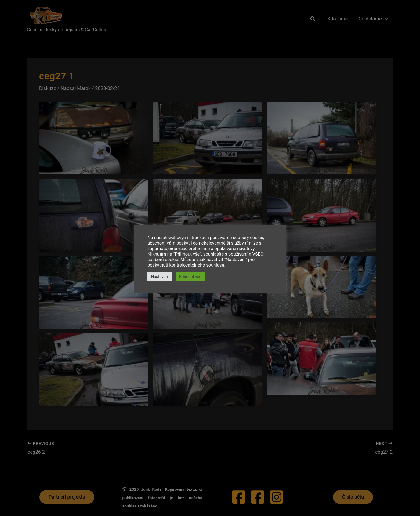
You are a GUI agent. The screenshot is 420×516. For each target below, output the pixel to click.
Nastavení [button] (160, 276)
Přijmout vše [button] (190, 276)
